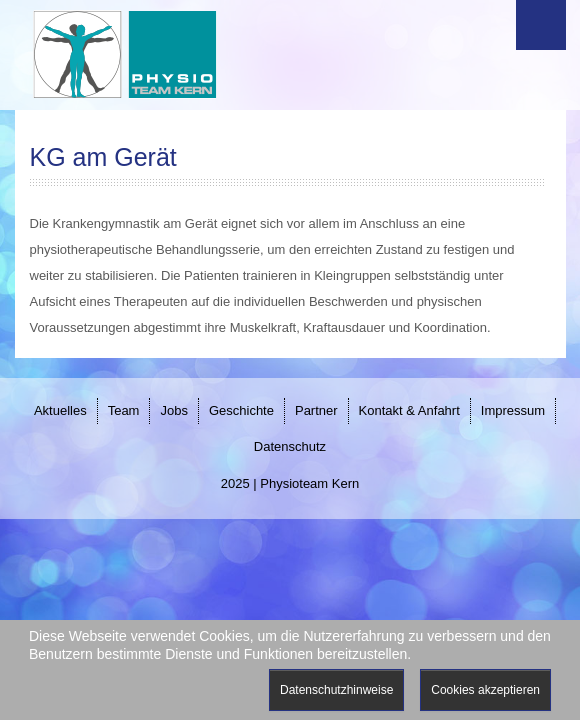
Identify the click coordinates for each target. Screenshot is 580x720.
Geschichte (241, 410)
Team (124, 410)
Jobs (173, 410)
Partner (316, 410)
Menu (541, 25)
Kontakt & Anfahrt (409, 410)
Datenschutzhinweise (336, 690)
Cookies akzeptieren (485, 690)
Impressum (513, 410)
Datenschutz (290, 446)
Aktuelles (60, 410)
